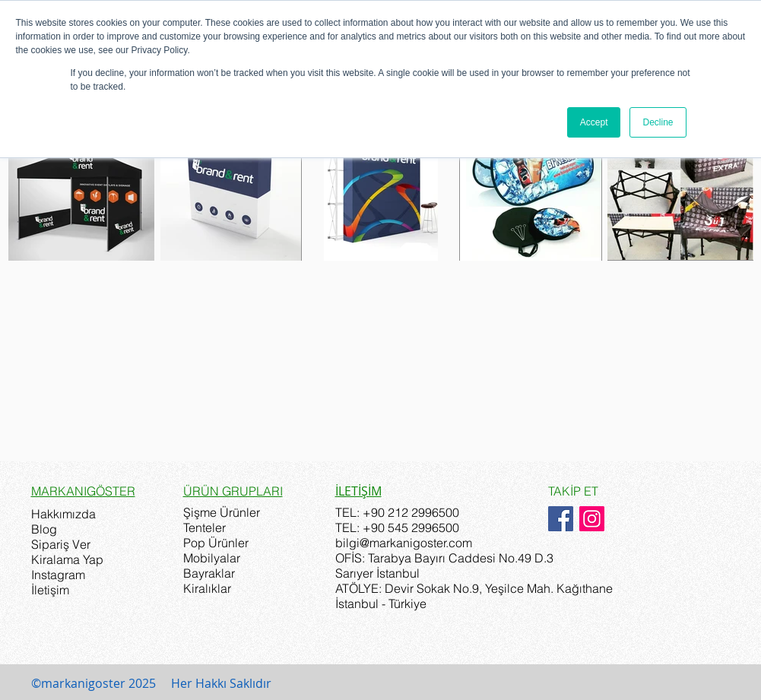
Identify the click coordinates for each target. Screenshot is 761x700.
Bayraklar (209, 573)
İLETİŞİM (358, 491)
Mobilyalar (212, 558)
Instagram (58, 575)
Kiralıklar (207, 588)
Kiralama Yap (67, 559)
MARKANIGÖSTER (83, 491)
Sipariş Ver (61, 544)
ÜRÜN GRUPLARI (233, 491)
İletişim (50, 590)
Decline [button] (658, 122)
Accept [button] (594, 122)
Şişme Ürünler (222, 512)
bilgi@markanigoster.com (404, 543)
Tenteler (205, 527)
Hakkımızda (63, 514)
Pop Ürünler (216, 543)
